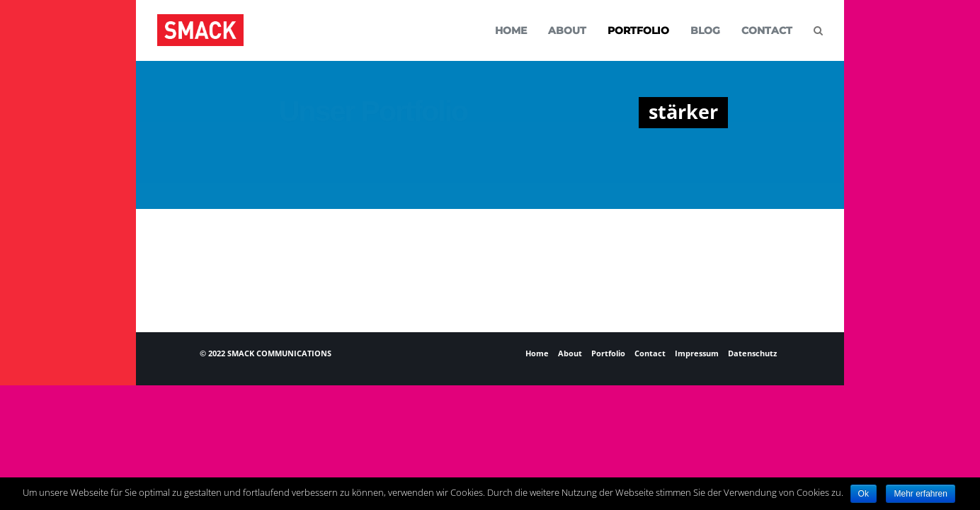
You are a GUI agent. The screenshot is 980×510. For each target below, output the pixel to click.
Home (537, 353)
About (570, 353)
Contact (650, 353)
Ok (864, 494)
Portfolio (608, 353)
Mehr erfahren (920, 494)
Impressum (697, 353)
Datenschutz (752, 353)
